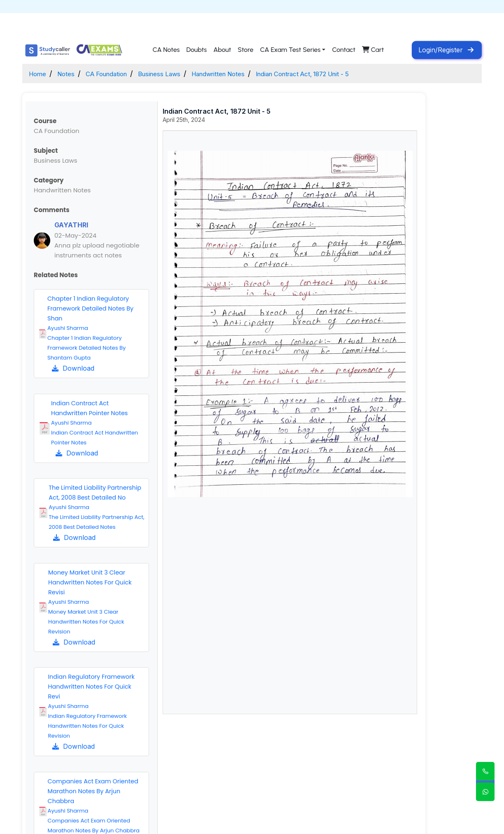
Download (73, 368)
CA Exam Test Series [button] (290, 50)
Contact (344, 50)
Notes (71, 74)
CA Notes (166, 50)
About (222, 50)
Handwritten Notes (248, 74)
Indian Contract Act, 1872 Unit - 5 (349, 74)
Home (39, 74)
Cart (373, 50)
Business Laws (180, 74)
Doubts (196, 50)
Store (245, 50)
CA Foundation (118, 74)
